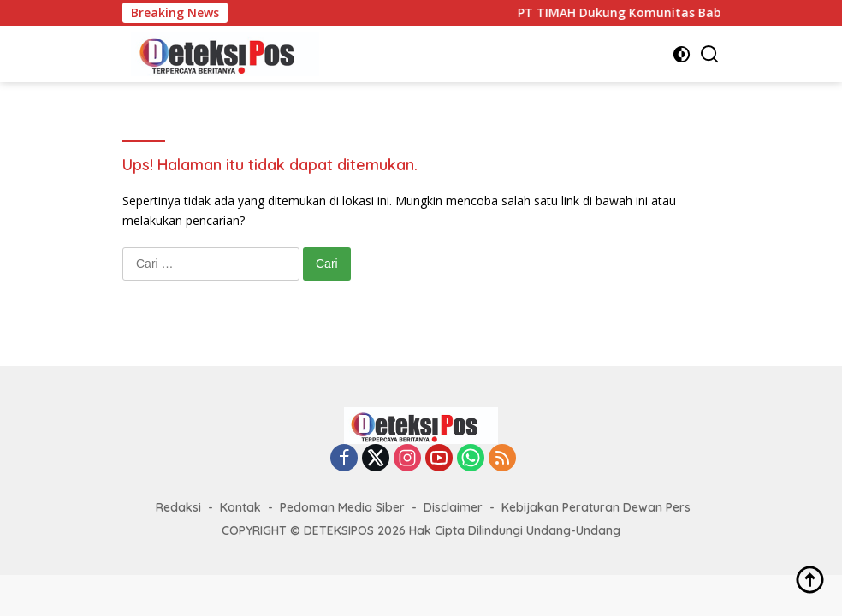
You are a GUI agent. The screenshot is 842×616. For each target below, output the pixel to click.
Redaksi (178, 507)
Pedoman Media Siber (342, 507)
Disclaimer (453, 507)
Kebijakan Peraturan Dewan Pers (596, 507)
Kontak (240, 507)
